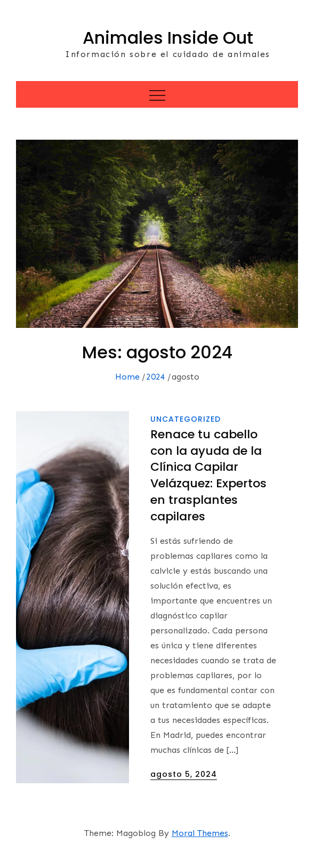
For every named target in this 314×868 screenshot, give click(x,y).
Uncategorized (186, 419)
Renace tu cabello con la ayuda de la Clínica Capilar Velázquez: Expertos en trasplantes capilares (208, 475)
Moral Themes (200, 833)
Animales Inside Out (168, 38)
